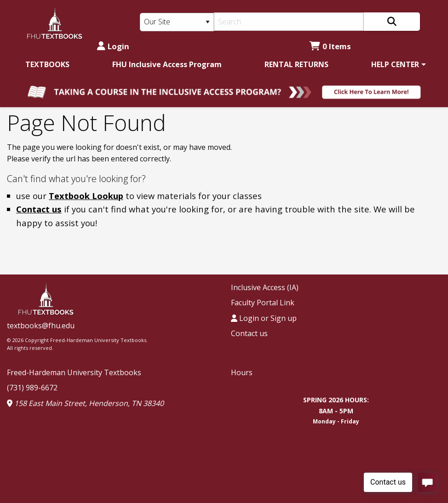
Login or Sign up (264, 318)
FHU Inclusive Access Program (167, 64)
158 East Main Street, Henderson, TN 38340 (85, 403)
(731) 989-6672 (32, 388)
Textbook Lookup (86, 196)
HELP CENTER (395, 64)
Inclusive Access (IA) (265, 287)
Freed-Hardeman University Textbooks (74, 372)
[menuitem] (47, 64)
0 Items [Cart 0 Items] (330, 46)
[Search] (289, 22)
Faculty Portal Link (263, 303)
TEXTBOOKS (47, 64)
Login (113, 46)
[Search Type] (177, 22)
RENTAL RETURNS (296, 64)
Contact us (39, 209)
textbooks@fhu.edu (41, 326)
